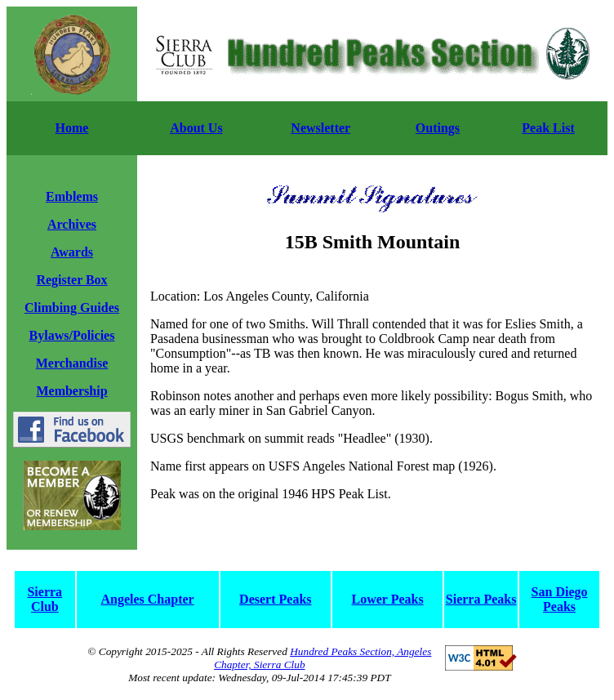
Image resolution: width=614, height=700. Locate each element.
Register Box (71, 280)
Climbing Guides (72, 308)
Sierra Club (44, 599)
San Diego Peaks (560, 599)
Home (72, 128)
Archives (72, 224)
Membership (71, 391)
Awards (72, 252)
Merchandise (72, 363)
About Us (196, 128)
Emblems (72, 196)
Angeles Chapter (147, 599)
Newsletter (320, 128)
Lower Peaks (388, 599)
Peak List (548, 128)
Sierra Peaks (481, 599)
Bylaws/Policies (72, 335)
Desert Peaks (275, 599)
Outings (438, 128)
